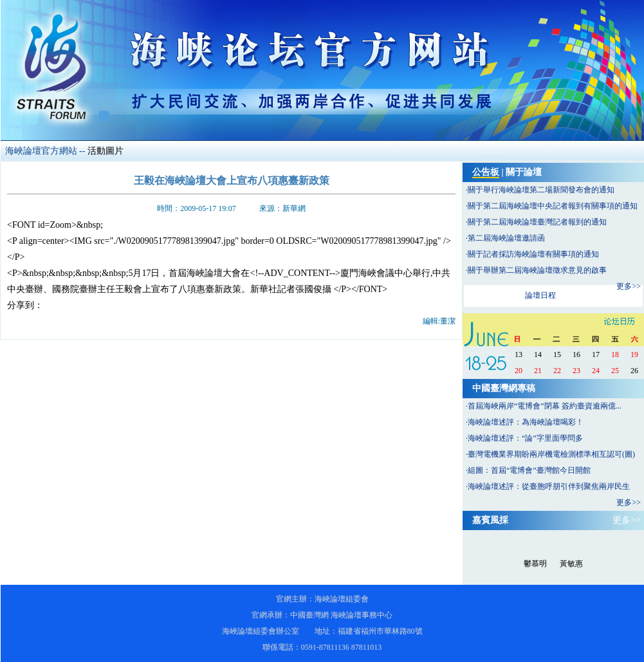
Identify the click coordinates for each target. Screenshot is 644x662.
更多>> (629, 286)
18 (615, 354)
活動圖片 (106, 151)
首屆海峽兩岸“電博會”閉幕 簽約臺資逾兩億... (545, 406)
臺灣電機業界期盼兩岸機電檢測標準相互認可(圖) (551, 454)
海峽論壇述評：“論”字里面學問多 (525, 438)
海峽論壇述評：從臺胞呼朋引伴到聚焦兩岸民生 (549, 486)
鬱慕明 (535, 564)
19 (634, 354)
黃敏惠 (571, 564)
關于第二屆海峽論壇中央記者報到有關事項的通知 (553, 206)
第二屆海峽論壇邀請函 (506, 238)
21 (538, 371)
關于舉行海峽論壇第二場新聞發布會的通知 (541, 190)
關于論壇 (524, 172)
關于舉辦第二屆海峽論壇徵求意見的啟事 (537, 270)
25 (615, 371)
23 (576, 371)
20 (519, 371)
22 (557, 371)
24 (596, 371)
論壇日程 (540, 295)
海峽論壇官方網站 (41, 151)
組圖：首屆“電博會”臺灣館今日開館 (529, 470)
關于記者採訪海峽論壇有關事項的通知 (533, 254)
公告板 (486, 172)
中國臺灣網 (309, 615)
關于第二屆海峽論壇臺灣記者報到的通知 (537, 222)
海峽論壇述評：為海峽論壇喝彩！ (526, 422)
